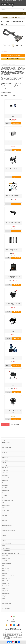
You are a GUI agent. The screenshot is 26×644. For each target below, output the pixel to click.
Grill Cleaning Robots (6, 448)
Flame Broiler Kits (6, 586)
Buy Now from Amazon (13, 59)
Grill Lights (4, 599)
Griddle (4, 93)
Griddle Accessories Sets (7, 500)
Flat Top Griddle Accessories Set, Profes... (13, 196)
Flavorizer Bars (5, 561)
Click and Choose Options (13, 55)
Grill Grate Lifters (6, 588)
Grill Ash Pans (5, 566)
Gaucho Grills (5, 483)
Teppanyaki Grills (6, 478)
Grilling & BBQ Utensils (7, 526)
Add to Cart (16, 123)
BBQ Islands (5, 503)
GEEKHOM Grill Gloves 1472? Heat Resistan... (13, 358)
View (8, 123)
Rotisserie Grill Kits (6, 593)
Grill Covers (4, 521)
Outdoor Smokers (6, 511)
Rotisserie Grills (5, 490)
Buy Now (17, 150)
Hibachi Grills (5, 480)
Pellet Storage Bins (6, 609)
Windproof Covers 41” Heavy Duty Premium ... (13, 223)
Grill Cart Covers (5, 523)
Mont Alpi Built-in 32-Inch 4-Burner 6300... (13, 116)
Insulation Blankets (6, 548)
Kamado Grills (5, 473)
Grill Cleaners (5, 445)
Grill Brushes (5, 573)
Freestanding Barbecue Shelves (9, 531)
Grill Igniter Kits (5, 591)
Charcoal (4, 541)
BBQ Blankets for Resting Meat (9, 576)
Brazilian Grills (5, 485)
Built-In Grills (5, 453)
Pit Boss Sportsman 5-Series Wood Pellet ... (13, 277)
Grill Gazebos (5, 508)
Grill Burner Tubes (6, 581)
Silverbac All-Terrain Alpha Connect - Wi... (13, 169)
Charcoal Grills (5, 460)
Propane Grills (5, 458)
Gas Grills (4, 463)
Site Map (22, 619)
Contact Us (13, 621)
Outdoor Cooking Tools (15, 18)
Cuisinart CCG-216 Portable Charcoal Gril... (13, 411)
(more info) (15, 52)
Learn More (5, 4)
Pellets (3, 538)
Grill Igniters (4, 596)
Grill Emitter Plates (6, 578)
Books (3, 546)
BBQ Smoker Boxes (6, 558)
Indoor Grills (5, 495)
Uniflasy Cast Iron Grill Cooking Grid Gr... (13, 250)
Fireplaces (4, 536)
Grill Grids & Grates (6, 443)
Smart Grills (4, 450)
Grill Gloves (4, 606)
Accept (11, 4)
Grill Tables (4, 516)
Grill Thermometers (6, 571)
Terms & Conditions (20, 620)
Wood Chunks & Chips (7, 543)
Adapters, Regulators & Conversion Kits (10, 553)
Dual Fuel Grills (5, 468)
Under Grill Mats (5, 568)
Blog (2, 619)
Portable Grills (5, 470)
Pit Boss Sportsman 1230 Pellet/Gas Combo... (13, 331)
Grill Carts (4, 518)
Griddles (4, 498)
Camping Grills (5, 475)
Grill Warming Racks (6, 563)
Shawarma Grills (5, 493)
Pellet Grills (4, 465)
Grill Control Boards (6, 583)
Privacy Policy (5, 620)
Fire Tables (4, 533)
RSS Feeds (17, 619)
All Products (4, 611)
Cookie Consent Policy (9, 619)
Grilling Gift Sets (5, 440)
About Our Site (12, 620)
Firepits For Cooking (6, 601)
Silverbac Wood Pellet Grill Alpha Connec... (13, 304)
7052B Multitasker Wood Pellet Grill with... (13, 385)
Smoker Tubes (5, 556)
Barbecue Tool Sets (6, 505)
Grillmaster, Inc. (5, 18)
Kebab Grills (5, 488)
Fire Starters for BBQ (6, 551)
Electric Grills (5, 455)
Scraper (9, 93)
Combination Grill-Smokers (8, 513)
